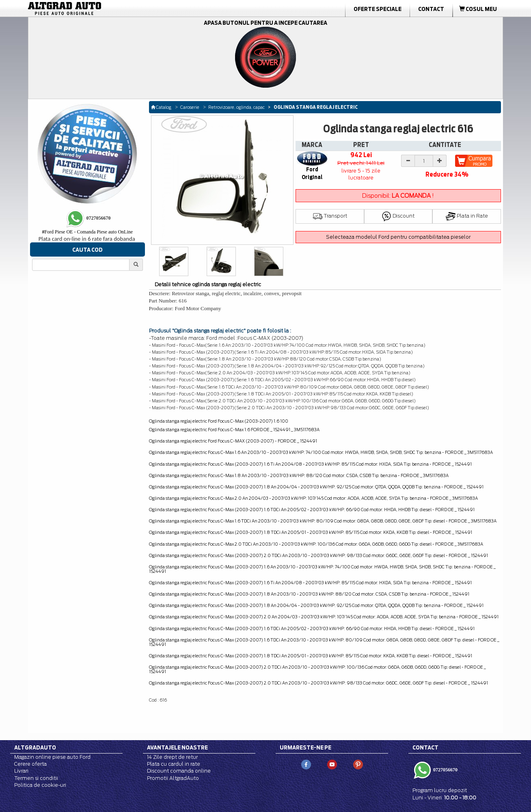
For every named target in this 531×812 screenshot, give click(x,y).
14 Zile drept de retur (172, 757)
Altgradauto (35, 747)
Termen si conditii (36, 778)
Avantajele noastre (177, 747)
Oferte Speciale (378, 9)
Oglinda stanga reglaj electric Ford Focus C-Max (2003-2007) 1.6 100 (219, 421)
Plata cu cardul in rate (174, 764)
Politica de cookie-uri (40, 785)
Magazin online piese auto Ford (52, 757)
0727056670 (445, 770)
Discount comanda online (179, 771)
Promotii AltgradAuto (173, 778)
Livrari (21, 771)
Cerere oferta (30, 764)
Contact (431, 9)
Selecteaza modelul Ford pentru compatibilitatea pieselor (398, 237)
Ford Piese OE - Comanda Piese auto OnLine (87, 232)
